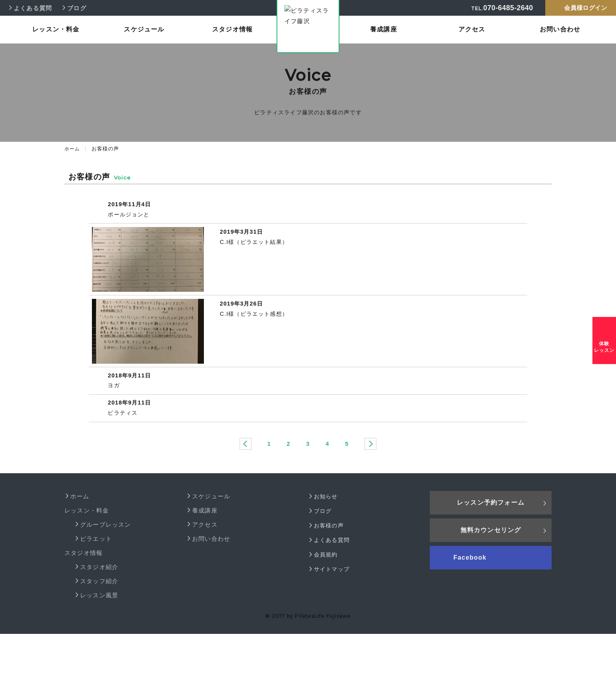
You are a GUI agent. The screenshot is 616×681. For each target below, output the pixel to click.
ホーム (73, 149)
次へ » (371, 491)
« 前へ (245, 491)
